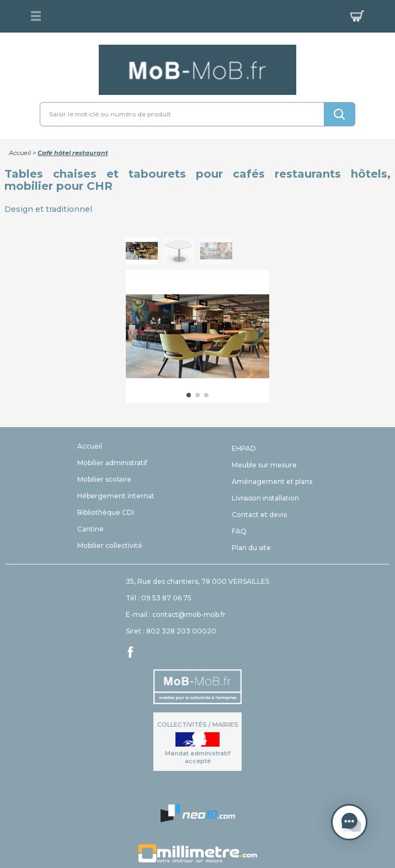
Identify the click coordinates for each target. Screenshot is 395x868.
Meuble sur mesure (264, 465)
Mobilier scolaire (104, 479)
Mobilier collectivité (110, 545)
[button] (256, 336)
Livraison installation (265, 498)
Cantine (90, 529)
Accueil (20, 153)
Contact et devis (259, 515)
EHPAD (244, 448)
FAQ (239, 531)
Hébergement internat (116, 496)
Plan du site (251, 548)
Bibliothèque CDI (106, 512)
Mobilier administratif (112, 463)
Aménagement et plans (272, 481)
